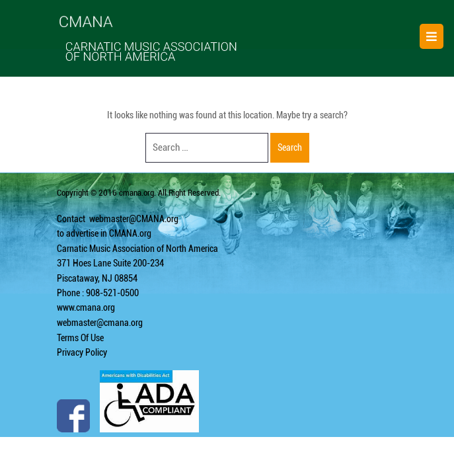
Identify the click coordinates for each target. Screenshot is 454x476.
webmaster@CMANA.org (134, 219)
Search (290, 147)
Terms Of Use (80, 338)
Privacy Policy (82, 352)
